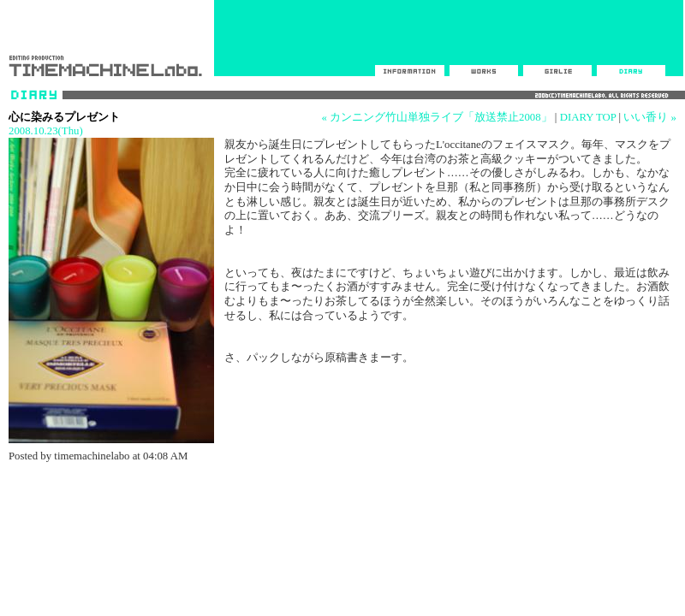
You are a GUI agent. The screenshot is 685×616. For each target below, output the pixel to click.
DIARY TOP (588, 117)
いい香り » (650, 117)
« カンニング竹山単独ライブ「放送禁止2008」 (436, 117)
